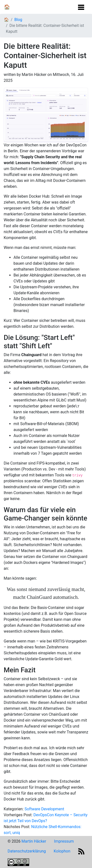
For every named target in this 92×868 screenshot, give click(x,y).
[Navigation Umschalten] (81, 6)
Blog (18, 20)
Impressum (64, 841)
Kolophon (62, 851)
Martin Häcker (34, 841)
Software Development (44, 809)
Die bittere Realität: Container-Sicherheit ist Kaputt (45, 28)
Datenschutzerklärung (27, 851)
